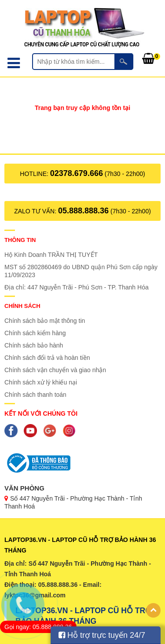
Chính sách (22, 306)
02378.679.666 (77, 173)
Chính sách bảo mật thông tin (45, 321)
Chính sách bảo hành (34, 345)
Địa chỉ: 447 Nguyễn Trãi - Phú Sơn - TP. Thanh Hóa (77, 287)
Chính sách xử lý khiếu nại (41, 382)
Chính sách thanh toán (35, 395)
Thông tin (20, 240)
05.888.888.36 (83, 211)
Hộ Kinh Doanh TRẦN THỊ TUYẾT (51, 255)
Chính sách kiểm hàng (35, 333)
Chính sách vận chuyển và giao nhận (55, 370)
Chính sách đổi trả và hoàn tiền (47, 358)
